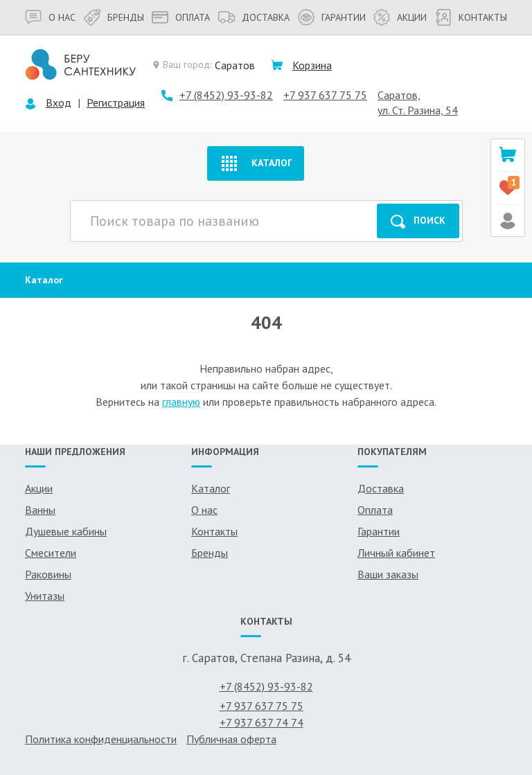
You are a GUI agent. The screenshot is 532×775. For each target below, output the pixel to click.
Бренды (114, 17)
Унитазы (45, 596)
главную (181, 402)
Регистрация (116, 103)
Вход (59, 103)
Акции (400, 17)
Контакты (471, 17)
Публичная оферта (231, 739)
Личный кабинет (396, 553)
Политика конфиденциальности (101, 739)
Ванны (40, 510)
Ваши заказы (388, 574)
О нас (50, 17)
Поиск (418, 221)
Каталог (255, 163)
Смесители (51, 553)
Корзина (312, 65)
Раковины (48, 574)
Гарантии (332, 17)
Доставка (254, 17)
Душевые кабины (66, 531)
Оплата (181, 17)
